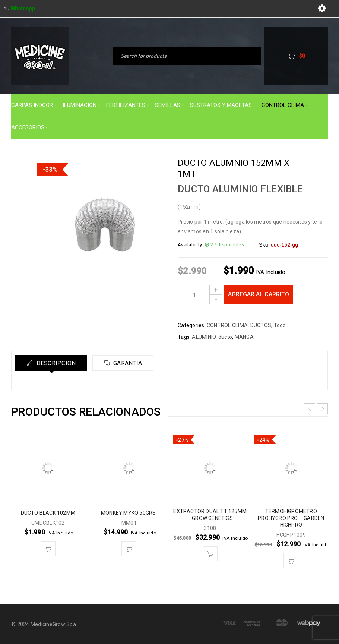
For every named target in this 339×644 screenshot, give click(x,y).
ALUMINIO (204, 337)
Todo (280, 325)
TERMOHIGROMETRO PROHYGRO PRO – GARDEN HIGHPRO (291, 518)
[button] (48, 549)
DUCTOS (261, 325)
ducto (225, 337)
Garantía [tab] (127, 363)
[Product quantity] (200, 295)
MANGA (244, 337)
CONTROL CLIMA (227, 325)
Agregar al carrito (259, 294)
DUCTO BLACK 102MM (48, 513)
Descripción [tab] (55, 363)
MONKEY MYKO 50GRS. (129, 513)
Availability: (190, 245)
